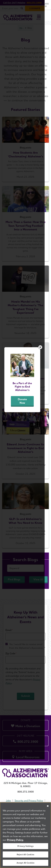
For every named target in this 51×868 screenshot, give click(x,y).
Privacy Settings (26, 846)
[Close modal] (47, 402)
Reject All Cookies (26, 854)
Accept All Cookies (26, 863)
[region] (26, 835)
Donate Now (26, 457)
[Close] (48, 806)
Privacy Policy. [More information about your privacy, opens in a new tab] (15, 840)
